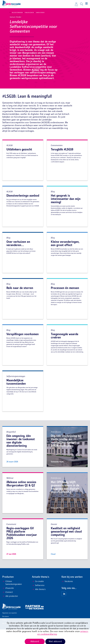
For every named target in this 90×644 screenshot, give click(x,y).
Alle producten (10, 611)
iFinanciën (8, 603)
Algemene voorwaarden (10, 628)
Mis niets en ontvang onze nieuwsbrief (14, 638)
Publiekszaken (28, 13)
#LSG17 (36, 85)
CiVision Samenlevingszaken (12, 597)
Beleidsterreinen (16, 13)
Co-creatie (38, 596)
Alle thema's (39, 604)
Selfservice (38, 600)
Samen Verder (39, 13)
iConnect (8, 607)
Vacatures (67, 596)
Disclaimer (6, 631)
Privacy (5, 635)
